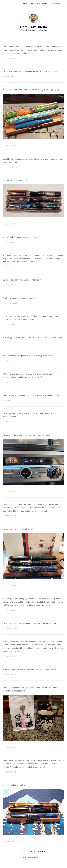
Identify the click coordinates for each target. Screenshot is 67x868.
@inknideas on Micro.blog (36, 30)
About (25, 3)
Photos (38, 3)
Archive (31, 3)
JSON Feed (32, 851)
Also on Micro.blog (57, 3)
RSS (23, 851)
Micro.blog (42, 851)
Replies (44, 3)
